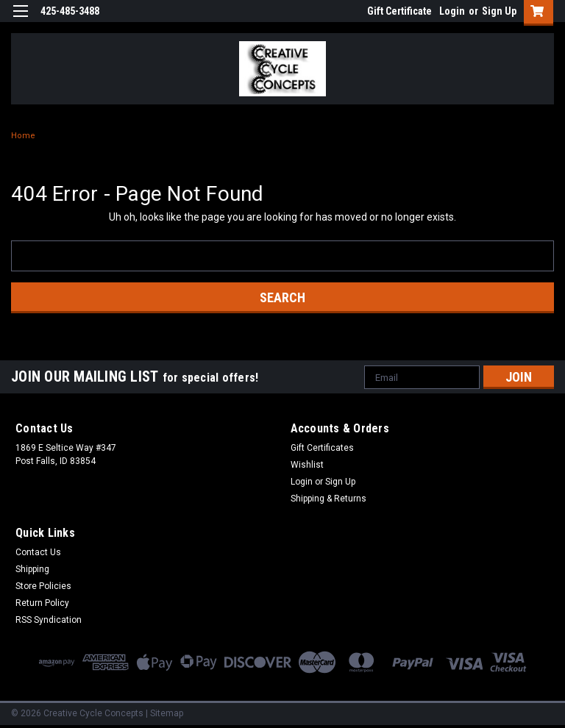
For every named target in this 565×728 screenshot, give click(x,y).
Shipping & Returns (328, 499)
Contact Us (38, 552)
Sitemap (167, 713)
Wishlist (307, 465)
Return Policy (42, 603)
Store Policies (43, 586)
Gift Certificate (399, 11)
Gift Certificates (322, 448)
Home (23, 136)
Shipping (32, 569)
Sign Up (499, 11)
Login (452, 11)
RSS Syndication (49, 620)
